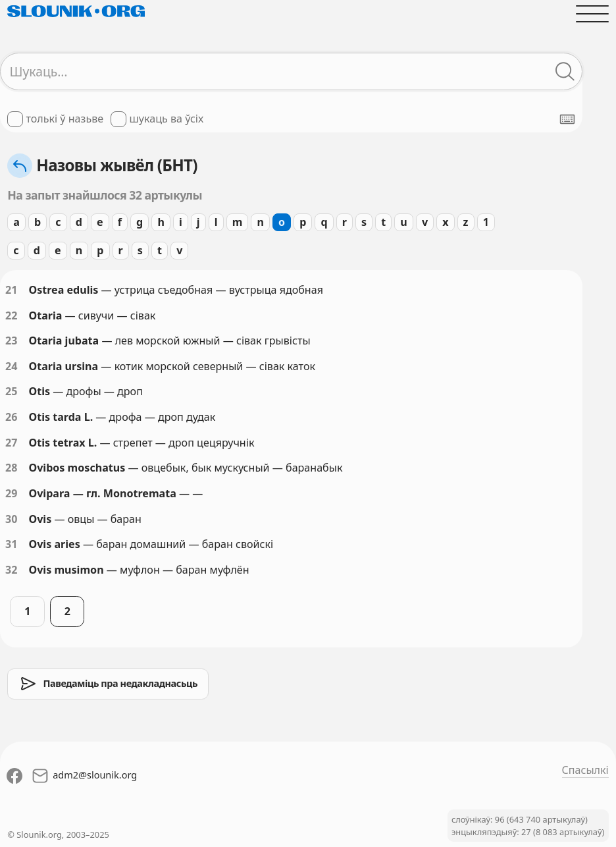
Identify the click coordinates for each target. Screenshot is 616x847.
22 (11, 315)
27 (11, 443)
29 (11, 493)
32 (11, 570)
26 (11, 417)
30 (11, 519)
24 (11, 366)
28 (11, 468)
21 (11, 290)
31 (11, 544)
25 (11, 391)
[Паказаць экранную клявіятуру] (567, 119)
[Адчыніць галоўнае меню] (592, 14)
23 (11, 341)
